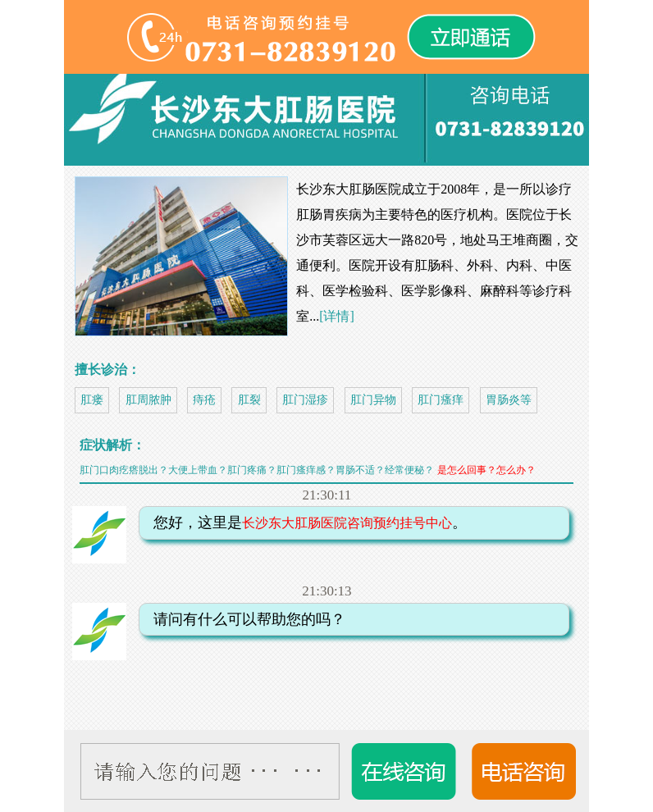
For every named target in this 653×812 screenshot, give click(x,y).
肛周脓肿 (148, 400)
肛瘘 (92, 400)
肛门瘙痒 (441, 400)
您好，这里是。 (305, 522)
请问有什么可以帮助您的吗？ (244, 619)
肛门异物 (373, 400)
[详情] (337, 316)
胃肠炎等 (509, 400)
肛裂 (249, 400)
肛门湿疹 (305, 400)
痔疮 (204, 400)
